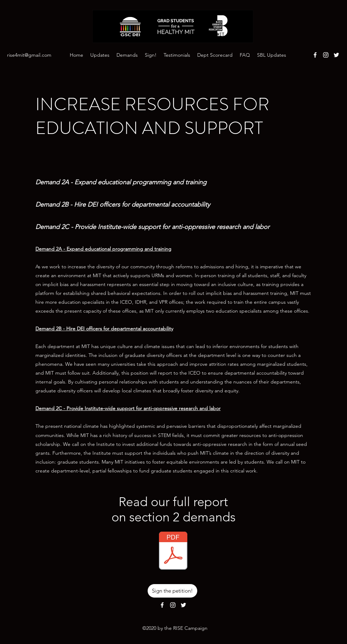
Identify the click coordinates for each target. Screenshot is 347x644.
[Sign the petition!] (172, 591)
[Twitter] (336, 55)
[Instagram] (326, 55)
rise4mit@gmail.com (29, 55)
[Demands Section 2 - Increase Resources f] (173, 551)
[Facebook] (315, 55)
